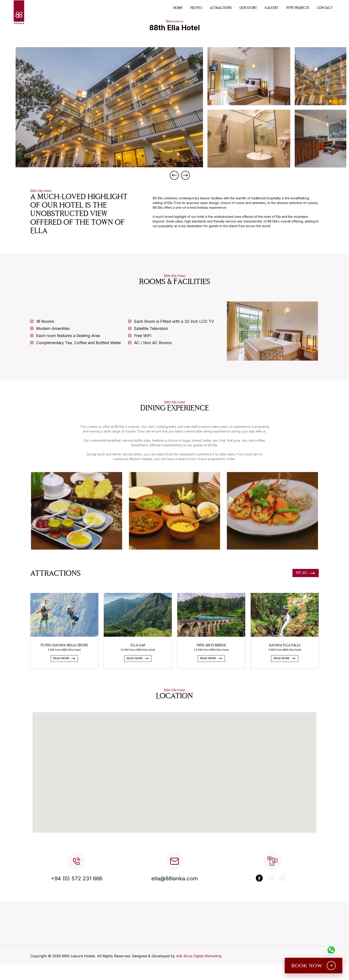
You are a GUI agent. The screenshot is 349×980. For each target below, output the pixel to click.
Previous (174, 175)
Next (185, 175)
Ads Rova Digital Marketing (199, 977)
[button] (180, 778)
